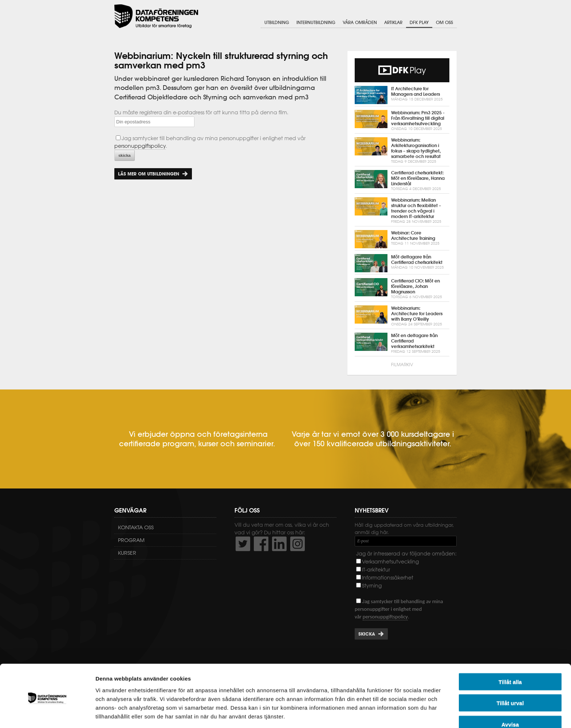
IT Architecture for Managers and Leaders (402, 95)
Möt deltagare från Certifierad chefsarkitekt (402, 263)
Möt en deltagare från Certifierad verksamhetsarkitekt (402, 343)
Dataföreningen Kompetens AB (156, 17)
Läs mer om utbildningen (149, 174)
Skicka (367, 634)
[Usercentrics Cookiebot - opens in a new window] (47, 714)
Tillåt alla (510, 655)
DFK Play (419, 23)
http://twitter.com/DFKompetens (243, 544)
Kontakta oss (136, 527)
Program (131, 540)
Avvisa (510, 698)
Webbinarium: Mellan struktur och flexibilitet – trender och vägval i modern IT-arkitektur (402, 211)
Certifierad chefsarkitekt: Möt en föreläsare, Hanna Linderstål (402, 181)
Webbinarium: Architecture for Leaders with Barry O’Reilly (402, 316)
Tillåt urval (510, 677)
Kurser (127, 553)
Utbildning (277, 23)
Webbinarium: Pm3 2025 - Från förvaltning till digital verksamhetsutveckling (402, 121)
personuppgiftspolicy (140, 146)
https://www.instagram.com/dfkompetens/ (298, 544)
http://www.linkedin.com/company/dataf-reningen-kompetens (279, 544)
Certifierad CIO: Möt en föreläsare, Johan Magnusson (402, 289)
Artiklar (393, 23)
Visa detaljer (396, 714)
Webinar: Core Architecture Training (402, 239)
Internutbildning (316, 23)
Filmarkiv (402, 365)
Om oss (444, 23)
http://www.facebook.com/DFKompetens (261, 544)
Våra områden (360, 23)
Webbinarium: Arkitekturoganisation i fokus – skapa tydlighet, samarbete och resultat (402, 151)
